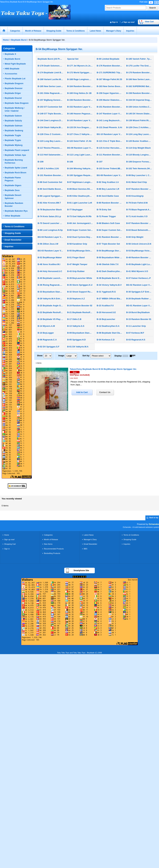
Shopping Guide (13, 233)
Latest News (89, 535)
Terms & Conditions (15, 226)
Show (40, 356)
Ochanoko (154, 524)
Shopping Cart (10, 544)
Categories (48, 535)
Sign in (115, 22)
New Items (48, 544)
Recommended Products (54, 549)
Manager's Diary (90, 539)
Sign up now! (129, 22)
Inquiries (9, 246)
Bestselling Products (52, 553)
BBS (86, 549)
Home (7, 535)
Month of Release (51, 539)
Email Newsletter (13, 240)
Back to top (154, 518)
